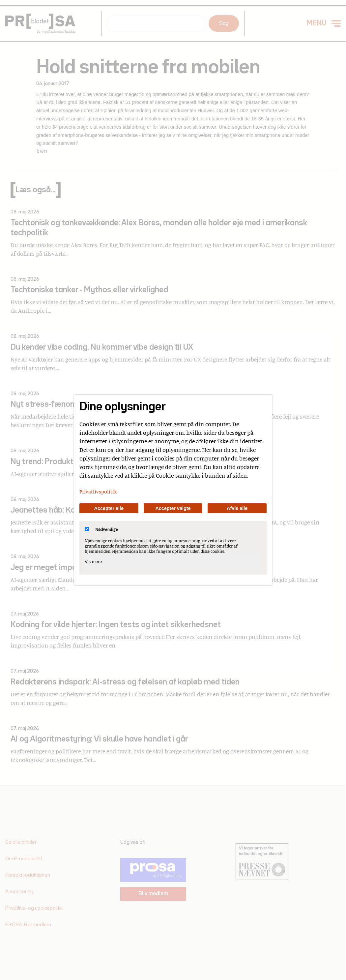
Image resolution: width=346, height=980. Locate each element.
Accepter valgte (173, 508)
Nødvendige (101, 529)
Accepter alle (109, 508)
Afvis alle (237, 508)
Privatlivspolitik (98, 491)
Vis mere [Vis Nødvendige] (93, 562)
